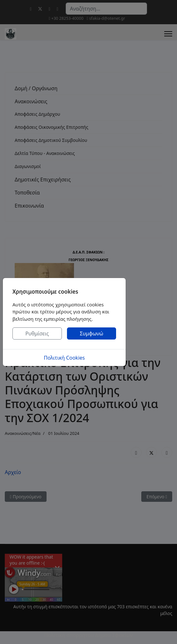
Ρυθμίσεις (37, 333)
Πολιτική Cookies (64, 358)
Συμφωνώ (92, 333)
